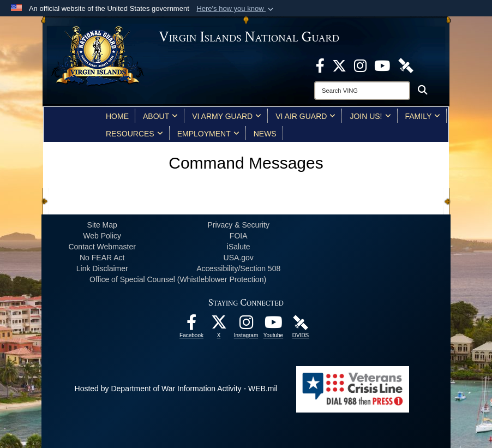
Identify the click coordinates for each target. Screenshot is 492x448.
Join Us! (370, 116)
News (265, 134)
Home (117, 116)
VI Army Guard (227, 116)
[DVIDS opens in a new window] (406, 65)
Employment (208, 134)
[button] (236, 9)
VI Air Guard (305, 116)
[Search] (362, 91)
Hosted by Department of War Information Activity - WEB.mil (176, 389)
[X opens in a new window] (339, 65)
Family (423, 116)
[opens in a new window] (320, 65)
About (160, 116)
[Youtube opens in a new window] (382, 65)
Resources (134, 134)
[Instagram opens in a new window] (360, 65)
